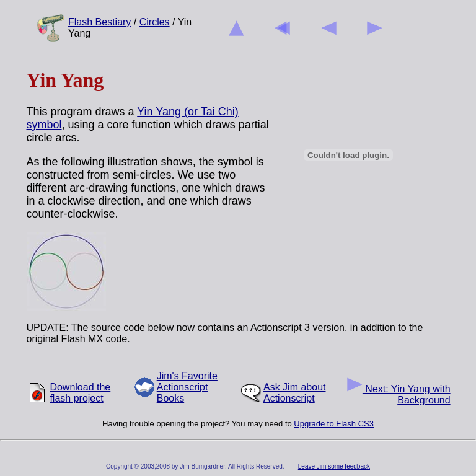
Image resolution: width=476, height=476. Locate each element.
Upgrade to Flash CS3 (334, 424)
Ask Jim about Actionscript (294, 393)
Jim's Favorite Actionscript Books (187, 387)
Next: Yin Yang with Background (399, 394)
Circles (155, 22)
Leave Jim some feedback (334, 466)
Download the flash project (80, 393)
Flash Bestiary (99, 22)
